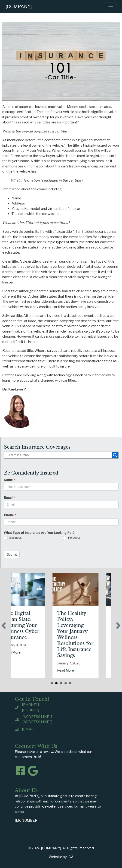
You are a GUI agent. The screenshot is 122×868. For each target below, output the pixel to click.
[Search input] (59, 455)
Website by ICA (61, 857)
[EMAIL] (29, 729)
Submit (12, 554)
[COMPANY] (19, 6)
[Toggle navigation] (111, 6)
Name (9, 480)
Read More (38, 652)
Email (9, 497)
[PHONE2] (30, 710)
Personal (71, 538)
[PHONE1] (30, 705)
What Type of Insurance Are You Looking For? (39, 533)
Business (13, 538)
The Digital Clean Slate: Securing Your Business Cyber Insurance (47, 625)
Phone (10, 515)
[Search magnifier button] (115, 455)
